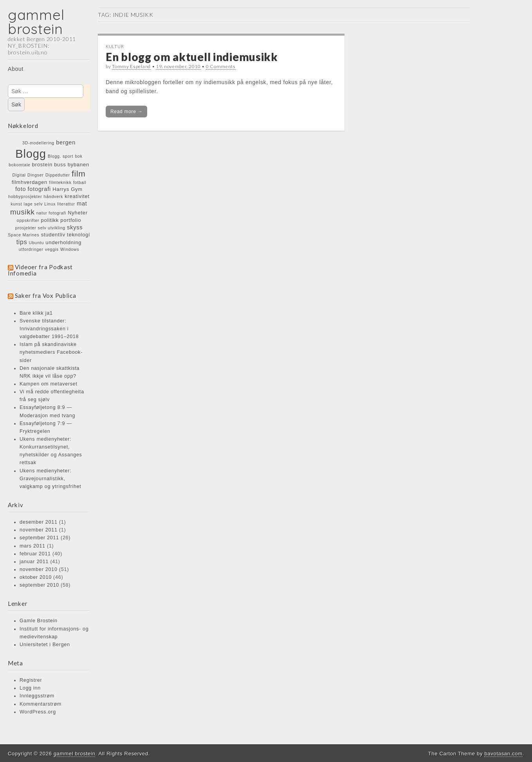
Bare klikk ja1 (36, 313)
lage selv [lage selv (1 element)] (33, 204)
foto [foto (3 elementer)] (21, 189)
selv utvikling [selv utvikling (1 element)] (52, 228)
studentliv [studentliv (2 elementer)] (53, 235)
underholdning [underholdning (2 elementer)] (63, 242)
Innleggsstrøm (37, 696)
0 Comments (221, 66)
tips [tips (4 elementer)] (22, 242)
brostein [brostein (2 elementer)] (42, 165)
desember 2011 (39, 522)
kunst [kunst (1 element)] (16, 204)
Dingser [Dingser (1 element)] (36, 175)
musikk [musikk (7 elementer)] (22, 212)
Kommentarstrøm (41, 704)
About (16, 69)
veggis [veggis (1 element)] (52, 249)
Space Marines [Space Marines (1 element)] (23, 235)
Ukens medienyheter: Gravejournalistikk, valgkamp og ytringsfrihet (50, 479)
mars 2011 (32, 546)
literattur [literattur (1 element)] (66, 204)
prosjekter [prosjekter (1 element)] (26, 228)
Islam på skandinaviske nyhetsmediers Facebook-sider (51, 352)
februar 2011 (35, 554)
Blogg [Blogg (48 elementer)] (31, 154)
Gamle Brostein (39, 621)
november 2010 (39, 569)
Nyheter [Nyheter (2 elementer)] (78, 213)
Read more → (126, 112)
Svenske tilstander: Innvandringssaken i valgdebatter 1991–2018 (49, 329)
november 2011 (39, 530)
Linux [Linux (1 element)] (50, 204)
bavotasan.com (503, 754)
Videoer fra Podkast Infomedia (40, 270)
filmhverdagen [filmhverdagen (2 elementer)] (30, 182)
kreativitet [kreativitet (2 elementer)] (77, 196)
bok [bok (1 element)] (78, 156)
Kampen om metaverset (49, 384)
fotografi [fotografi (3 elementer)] (39, 189)
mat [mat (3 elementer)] (82, 204)
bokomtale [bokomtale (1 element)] (19, 165)
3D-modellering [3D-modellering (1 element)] (38, 143)
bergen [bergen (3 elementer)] (66, 142)
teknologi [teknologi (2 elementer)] (78, 235)
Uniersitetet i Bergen (45, 645)
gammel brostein (36, 22)
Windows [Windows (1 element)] (70, 249)
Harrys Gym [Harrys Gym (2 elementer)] (68, 189)
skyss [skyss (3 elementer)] (75, 227)
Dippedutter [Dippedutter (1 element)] (58, 175)
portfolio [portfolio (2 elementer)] (71, 220)
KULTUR (115, 46)
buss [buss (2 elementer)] (60, 165)
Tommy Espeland (131, 66)
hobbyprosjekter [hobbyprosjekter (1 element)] (25, 196)
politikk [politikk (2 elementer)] (50, 220)
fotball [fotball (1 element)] (80, 182)
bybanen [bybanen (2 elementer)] (78, 165)
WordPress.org (38, 712)
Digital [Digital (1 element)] (19, 175)
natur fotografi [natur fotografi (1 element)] (51, 213)
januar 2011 (34, 562)
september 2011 (39, 538)
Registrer (31, 680)
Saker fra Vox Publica (46, 295)
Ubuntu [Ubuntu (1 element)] (37, 243)
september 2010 (39, 585)
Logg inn (30, 688)
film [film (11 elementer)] (79, 174)
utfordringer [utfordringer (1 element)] (31, 249)
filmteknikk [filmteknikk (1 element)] (60, 182)
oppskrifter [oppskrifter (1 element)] (28, 220)
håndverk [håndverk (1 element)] (53, 196)
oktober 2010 (36, 577)
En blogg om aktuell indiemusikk (192, 57)
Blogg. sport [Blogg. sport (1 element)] (60, 156)
